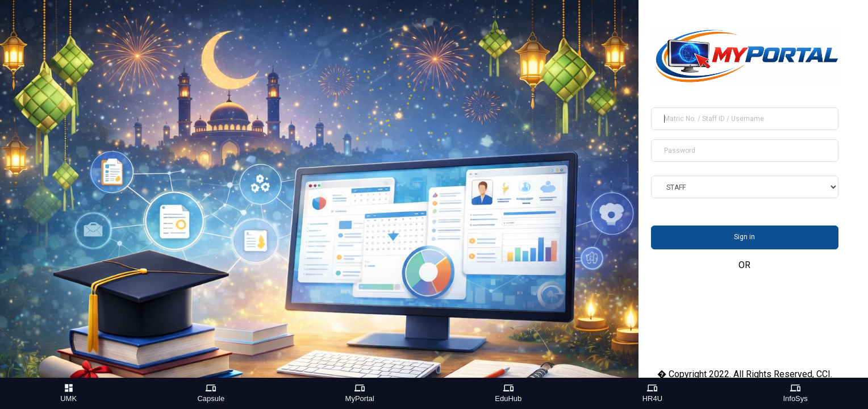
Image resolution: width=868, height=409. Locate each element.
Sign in (744, 237)
